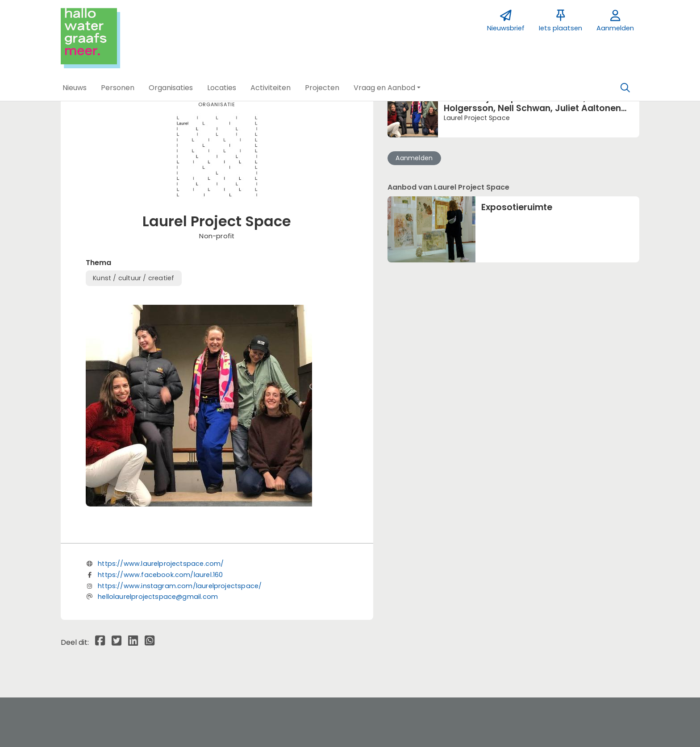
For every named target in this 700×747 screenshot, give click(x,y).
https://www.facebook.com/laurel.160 (160, 575)
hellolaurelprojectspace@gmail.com (158, 597)
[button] (75, 88)
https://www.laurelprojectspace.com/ (161, 564)
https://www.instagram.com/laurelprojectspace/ (180, 586)
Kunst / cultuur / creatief (133, 278)
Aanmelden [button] (414, 158)
